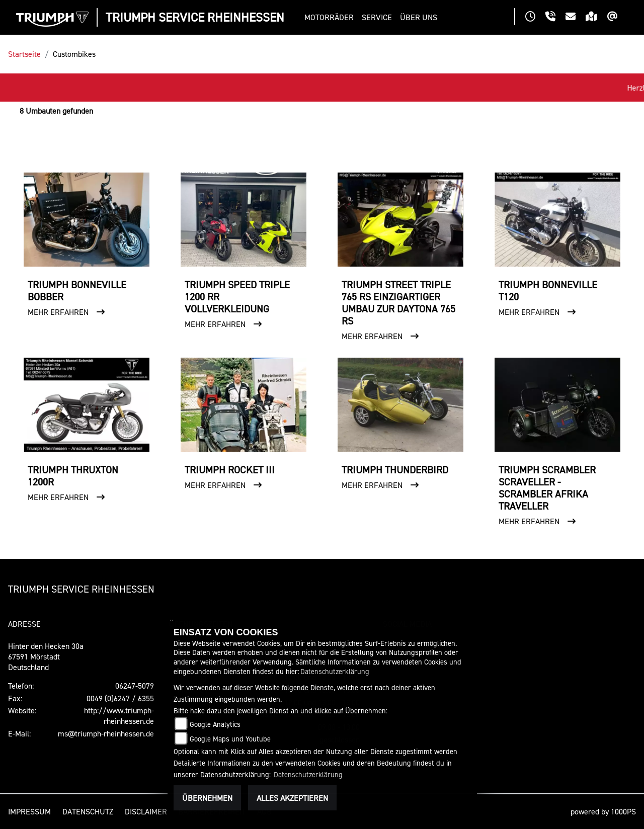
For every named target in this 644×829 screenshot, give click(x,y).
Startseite (24, 54)
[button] (331, 17)
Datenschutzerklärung (335, 671)
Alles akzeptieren (292, 798)
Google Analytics (215, 724)
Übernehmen (207, 798)
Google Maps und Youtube (230, 739)
